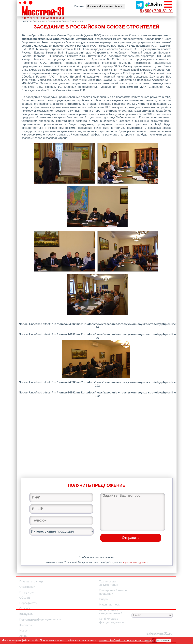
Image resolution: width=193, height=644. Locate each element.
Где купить (26, 614)
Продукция (27, 592)
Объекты (25, 598)
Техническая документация (109, 583)
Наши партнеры (110, 604)
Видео (104, 599)
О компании (27, 587)
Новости (26, 21)
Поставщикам (29, 620)
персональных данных (135, 562)
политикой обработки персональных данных (126, 640)
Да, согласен (163, 641)
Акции (23, 636)
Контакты (26, 625)
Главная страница (31, 581)
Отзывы (25, 608)
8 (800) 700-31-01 (156, 11)
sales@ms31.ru (159, 633)
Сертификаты (29, 603)
